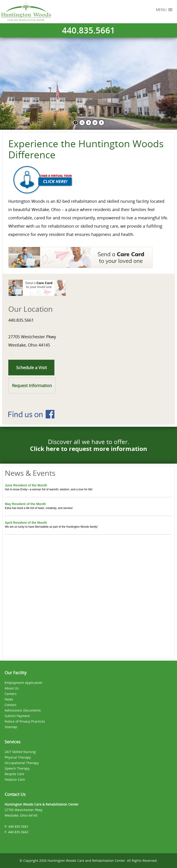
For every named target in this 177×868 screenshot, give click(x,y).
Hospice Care (15, 779)
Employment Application (24, 683)
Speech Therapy (17, 768)
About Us (12, 688)
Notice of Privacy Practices (25, 721)
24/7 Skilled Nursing (20, 752)
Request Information (32, 385)
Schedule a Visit (31, 368)
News (9, 699)
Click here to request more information (88, 449)
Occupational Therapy (22, 763)
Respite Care (14, 774)
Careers (11, 694)
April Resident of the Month (26, 523)
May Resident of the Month (25, 504)
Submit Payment (17, 716)
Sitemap (11, 727)
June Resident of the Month (26, 485)
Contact (10, 705)
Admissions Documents (23, 710)
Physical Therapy (18, 757)
